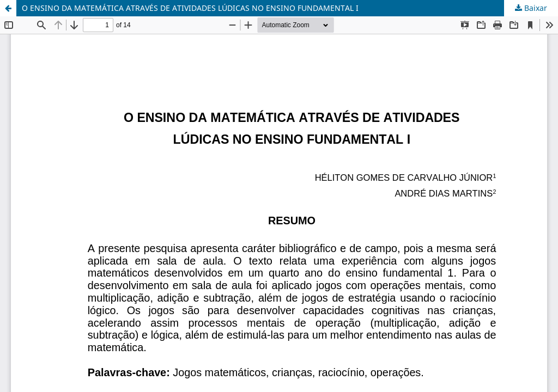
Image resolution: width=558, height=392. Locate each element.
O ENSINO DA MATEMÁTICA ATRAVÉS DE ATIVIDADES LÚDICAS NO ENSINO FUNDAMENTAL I (190, 8)
